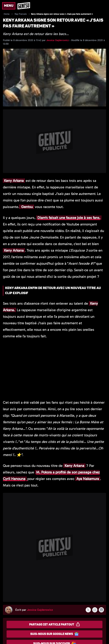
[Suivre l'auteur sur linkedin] (101, 610)
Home (7, 14)
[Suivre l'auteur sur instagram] (95, 610)
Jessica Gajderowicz (58, 40)
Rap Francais (21, 14)
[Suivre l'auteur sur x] (88, 610)
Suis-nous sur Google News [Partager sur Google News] (54, 634)
